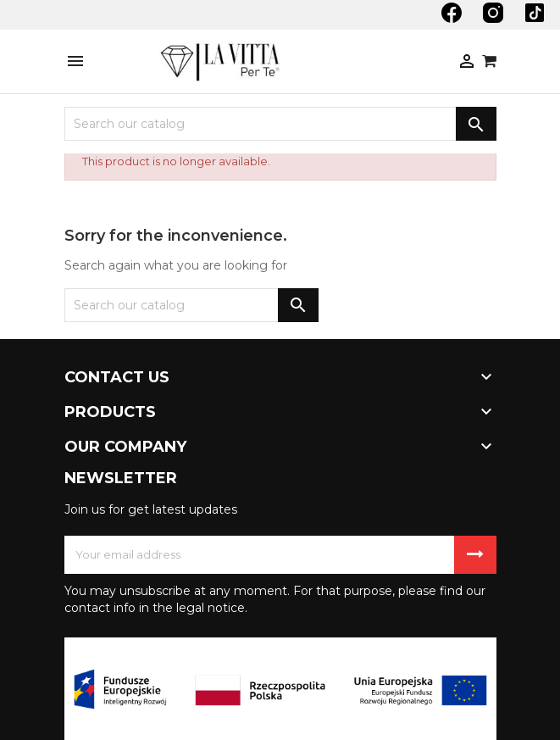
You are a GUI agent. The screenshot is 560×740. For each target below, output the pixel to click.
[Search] (280, 124)
